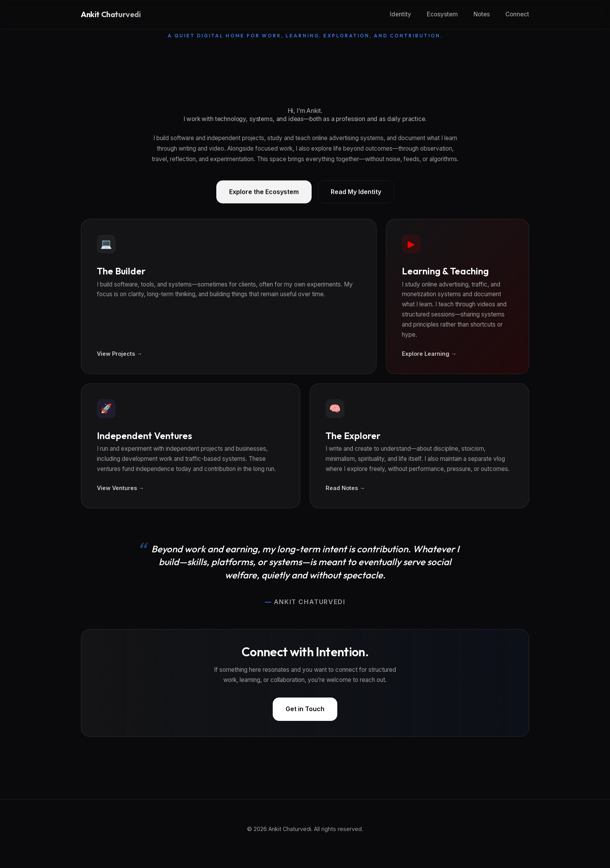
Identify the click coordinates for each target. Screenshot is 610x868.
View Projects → (119, 354)
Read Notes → (345, 488)
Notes (482, 14)
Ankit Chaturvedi (111, 14)
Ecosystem (442, 14)
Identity (401, 14)
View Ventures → (120, 488)
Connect (517, 14)
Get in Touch (305, 709)
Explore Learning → (429, 354)
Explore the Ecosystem (264, 192)
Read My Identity (356, 192)
